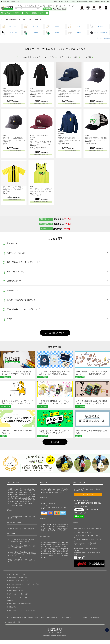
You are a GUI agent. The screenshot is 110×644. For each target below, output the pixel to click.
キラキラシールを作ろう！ (16, 586)
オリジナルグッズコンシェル (9, 20)
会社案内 (85, 617)
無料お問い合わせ (88, 495)
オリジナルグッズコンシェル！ (17, 590)
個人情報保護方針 (95, 617)
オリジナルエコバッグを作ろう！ (18, 576)
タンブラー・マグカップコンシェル (19, 580)
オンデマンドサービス (25, 20)
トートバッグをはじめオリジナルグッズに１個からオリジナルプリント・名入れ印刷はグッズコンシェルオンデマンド (39, 617)
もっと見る (55, 442)
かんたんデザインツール (15, 540)
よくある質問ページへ (55, 333)
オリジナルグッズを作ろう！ (11, 2)
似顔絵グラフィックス (15, 606)
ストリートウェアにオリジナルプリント (20, 596)
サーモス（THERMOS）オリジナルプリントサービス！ (24, 583)
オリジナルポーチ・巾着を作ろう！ (19, 593)
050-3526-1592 (59, 9)
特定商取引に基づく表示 (14, 621)
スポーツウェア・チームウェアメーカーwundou (22, 609)
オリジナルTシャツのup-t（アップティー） (21, 603)
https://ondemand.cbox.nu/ (82, 546)
